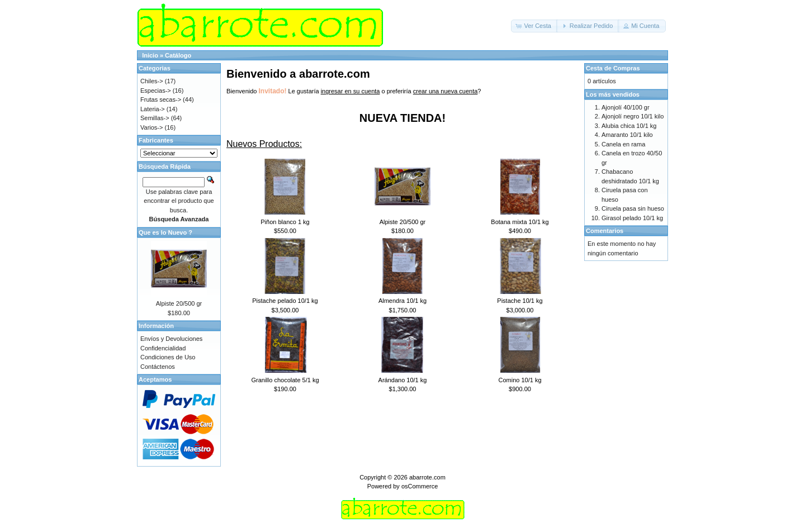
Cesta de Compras (613, 68)
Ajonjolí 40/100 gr (626, 107)
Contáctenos (158, 367)
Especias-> (156, 91)
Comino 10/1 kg (520, 380)
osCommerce (420, 486)
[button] (534, 26)
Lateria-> (153, 109)
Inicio (150, 55)
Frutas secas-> (161, 99)
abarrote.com (427, 477)
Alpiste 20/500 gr (403, 222)
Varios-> (151, 127)
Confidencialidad (163, 348)
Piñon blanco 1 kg (285, 222)
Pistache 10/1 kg (520, 301)
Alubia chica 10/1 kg (629, 126)
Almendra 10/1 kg (402, 301)
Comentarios (605, 231)
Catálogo (178, 55)
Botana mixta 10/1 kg (520, 222)
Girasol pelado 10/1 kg (632, 218)
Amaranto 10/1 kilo (627, 135)
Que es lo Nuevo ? (165, 232)
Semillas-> (155, 118)
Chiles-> (152, 81)
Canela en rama (623, 144)
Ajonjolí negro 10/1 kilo (633, 116)
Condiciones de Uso (168, 357)
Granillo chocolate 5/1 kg (285, 380)
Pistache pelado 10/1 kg (285, 301)
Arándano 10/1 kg (403, 380)
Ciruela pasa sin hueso (633, 208)
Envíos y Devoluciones (171, 339)
